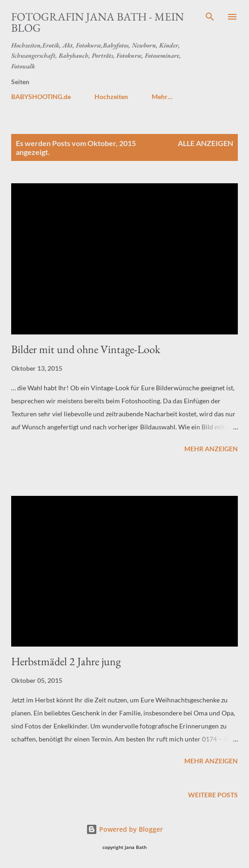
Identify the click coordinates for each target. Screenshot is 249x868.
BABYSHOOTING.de (41, 97)
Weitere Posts (213, 795)
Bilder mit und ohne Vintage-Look (86, 349)
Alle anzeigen (205, 143)
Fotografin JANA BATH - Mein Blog (98, 22)
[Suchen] (210, 17)
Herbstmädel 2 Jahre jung (66, 661)
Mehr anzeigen (211, 449)
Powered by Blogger (124, 829)
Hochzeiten (111, 97)
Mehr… (162, 97)
